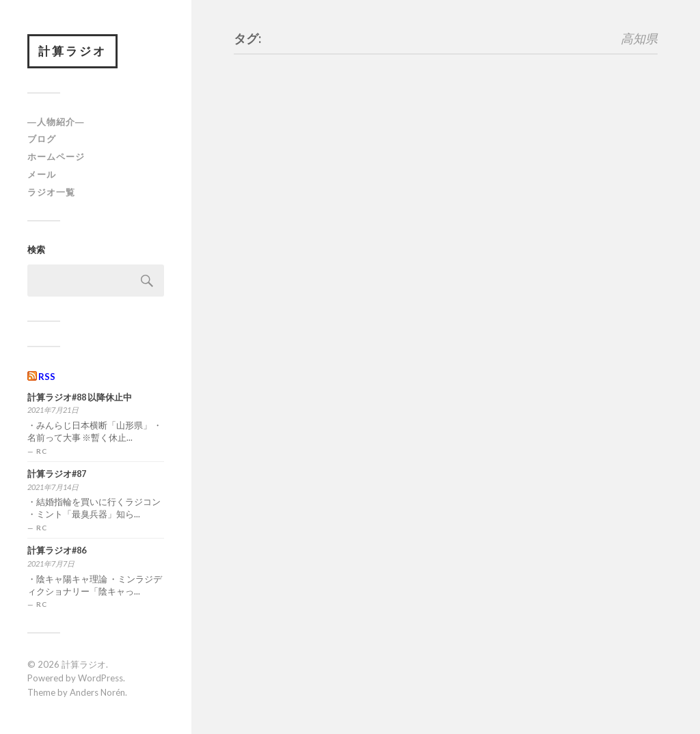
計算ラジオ (72, 51)
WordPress (100, 678)
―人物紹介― (56, 122)
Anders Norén (97, 692)
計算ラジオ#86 (57, 550)
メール (42, 174)
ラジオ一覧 (51, 192)
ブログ (42, 139)
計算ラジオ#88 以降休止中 (80, 397)
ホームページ (56, 157)
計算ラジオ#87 (57, 474)
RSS (47, 377)
